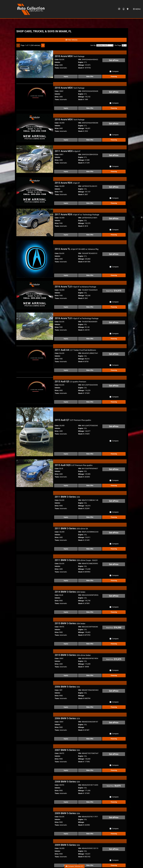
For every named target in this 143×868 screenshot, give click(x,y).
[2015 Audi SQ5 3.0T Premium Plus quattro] (35, 453)
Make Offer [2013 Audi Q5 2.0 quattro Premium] (90, 402)
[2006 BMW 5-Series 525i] (35, 706)
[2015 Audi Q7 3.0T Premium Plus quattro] (35, 421)
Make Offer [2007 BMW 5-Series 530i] (90, 750)
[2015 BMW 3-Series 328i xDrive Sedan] (35, 643)
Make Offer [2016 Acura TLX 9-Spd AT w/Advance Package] (90, 307)
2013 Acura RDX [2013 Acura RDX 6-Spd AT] (67, 183)
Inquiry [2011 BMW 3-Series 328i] (66, 497)
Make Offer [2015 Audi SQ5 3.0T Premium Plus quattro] (90, 465)
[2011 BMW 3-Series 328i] (35, 484)
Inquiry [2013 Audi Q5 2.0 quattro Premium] (66, 402)
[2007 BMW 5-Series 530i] (35, 738)
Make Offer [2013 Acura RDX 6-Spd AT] (90, 203)
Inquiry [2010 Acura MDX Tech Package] (66, 76)
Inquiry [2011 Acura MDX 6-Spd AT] (66, 172)
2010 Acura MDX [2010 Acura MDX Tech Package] (70, 56)
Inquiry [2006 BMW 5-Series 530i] (66, 687)
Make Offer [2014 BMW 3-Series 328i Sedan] (90, 592)
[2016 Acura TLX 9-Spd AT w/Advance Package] (35, 294)
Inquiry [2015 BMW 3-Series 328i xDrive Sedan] (66, 655)
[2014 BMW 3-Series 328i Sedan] (35, 579)
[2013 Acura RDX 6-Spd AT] (35, 191)
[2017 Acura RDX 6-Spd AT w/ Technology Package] (35, 222)
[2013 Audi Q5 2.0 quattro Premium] (35, 389)
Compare (115, 71)
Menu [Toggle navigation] (137, 9)
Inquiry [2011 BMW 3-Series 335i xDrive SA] (66, 528)
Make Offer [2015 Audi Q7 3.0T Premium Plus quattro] (90, 434)
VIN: (80, 60)
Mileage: (81, 65)
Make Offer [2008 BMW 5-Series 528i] (90, 782)
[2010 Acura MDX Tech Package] (35, 64)
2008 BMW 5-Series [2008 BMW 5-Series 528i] (67, 761)
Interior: (58, 62)
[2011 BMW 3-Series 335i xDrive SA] (35, 516)
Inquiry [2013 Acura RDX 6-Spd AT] (66, 203)
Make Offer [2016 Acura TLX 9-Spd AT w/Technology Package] (90, 339)
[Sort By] (105, 45)
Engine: (81, 62)
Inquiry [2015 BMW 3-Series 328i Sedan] (66, 623)
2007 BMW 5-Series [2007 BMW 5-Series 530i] (67, 730)
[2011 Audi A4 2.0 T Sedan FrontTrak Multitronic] (35, 358)
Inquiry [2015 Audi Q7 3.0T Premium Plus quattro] (66, 434)
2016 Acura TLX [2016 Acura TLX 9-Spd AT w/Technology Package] (77, 318)
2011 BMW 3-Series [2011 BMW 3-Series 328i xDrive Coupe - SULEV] (76, 540)
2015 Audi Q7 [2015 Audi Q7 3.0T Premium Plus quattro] (73, 413)
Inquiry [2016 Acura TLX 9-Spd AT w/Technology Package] (66, 339)
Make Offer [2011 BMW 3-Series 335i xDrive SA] (90, 528)
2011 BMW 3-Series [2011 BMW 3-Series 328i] (67, 477)
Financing (114, 76)
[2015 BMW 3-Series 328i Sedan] (35, 611)
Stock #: (81, 68)
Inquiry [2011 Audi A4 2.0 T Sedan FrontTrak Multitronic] (66, 370)
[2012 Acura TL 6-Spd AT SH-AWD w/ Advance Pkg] (35, 259)
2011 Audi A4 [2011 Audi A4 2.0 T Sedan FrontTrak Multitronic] (75, 350)
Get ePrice (114, 60)
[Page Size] (124, 45)
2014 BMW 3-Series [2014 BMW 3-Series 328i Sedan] (70, 571)
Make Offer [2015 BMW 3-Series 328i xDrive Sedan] (90, 655)
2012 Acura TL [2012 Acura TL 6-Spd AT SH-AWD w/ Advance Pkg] (77, 249)
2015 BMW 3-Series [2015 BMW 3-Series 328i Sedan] (70, 603)
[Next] (43, 45)
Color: (57, 60)
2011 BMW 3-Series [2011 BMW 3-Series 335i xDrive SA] (71, 508)
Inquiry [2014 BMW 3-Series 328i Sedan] (66, 592)
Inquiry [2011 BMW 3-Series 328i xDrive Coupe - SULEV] (66, 560)
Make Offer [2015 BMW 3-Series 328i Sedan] (90, 623)
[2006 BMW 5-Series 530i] (35, 674)
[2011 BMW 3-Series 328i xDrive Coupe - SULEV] (35, 548)
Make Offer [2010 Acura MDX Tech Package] (90, 76)
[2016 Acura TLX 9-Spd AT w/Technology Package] (35, 326)
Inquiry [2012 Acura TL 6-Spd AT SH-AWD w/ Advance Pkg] (66, 275)
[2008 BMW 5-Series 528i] (35, 769)
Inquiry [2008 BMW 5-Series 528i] (66, 782)
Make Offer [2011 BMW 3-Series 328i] (90, 497)
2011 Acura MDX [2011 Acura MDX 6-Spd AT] (68, 151)
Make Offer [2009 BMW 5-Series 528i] (90, 813)
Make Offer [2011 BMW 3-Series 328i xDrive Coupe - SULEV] (90, 560)
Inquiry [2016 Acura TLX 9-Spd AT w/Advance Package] (66, 307)
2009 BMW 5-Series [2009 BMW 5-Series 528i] (67, 793)
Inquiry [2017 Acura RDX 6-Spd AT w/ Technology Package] (66, 235)
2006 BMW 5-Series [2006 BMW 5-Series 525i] (67, 698)
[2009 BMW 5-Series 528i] (35, 801)
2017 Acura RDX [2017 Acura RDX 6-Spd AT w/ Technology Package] (77, 214)
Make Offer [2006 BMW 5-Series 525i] (90, 718)
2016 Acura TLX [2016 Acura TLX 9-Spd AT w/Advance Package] (75, 287)
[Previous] (18, 45)
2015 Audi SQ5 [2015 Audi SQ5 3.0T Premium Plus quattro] (74, 445)
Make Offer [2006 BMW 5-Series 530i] (90, 687)
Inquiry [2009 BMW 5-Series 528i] (66, 813)
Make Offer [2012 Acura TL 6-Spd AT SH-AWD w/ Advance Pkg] (90, 275)
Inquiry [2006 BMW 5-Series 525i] (66, 718)
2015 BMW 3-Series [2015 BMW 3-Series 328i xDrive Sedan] (73, 635)
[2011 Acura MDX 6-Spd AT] (35, 159)
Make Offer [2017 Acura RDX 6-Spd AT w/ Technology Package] (90, 235)
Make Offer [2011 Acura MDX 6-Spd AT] (90, 172)
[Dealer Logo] (31, 9)
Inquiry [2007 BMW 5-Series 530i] (66, 750)
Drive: (57, 65)
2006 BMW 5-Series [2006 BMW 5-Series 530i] (67, 666)
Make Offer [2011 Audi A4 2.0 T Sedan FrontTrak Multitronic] (90, 370)
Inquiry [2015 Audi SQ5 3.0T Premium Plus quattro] (66, 465)
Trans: (57, 68)
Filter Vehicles (71, 40)
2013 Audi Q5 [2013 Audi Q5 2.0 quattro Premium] (70, 382)
